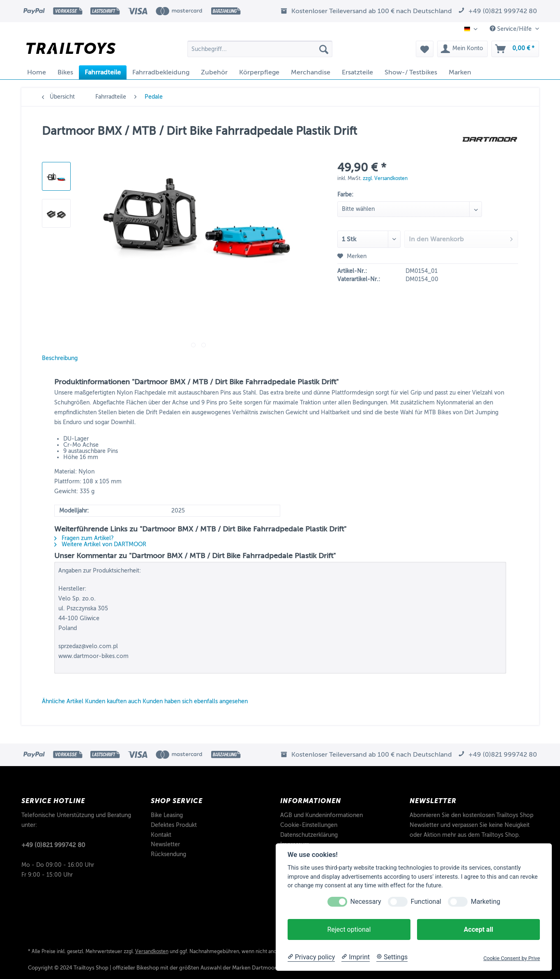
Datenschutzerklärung (309, 835)
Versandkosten (152, 951)
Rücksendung (168, 854)
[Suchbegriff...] (260, 49)
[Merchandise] (311, 72)
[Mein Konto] (462, 49)
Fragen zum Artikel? (84, 538)
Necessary (366, 902)
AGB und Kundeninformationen (321, 815)
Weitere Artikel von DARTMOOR (100, 544)
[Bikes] (65, 72)
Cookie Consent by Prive (512, 958)
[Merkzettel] (425, 49)
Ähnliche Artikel (63, 701)
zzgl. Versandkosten (385, 178)
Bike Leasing (167, 815)
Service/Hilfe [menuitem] (512, 29)
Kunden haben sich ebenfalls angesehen (195, 701)
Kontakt (161, 835)
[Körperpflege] (259, 72)
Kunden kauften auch (113, 701)
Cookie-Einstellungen (309, 825)
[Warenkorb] (515, 49)
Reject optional (349, 929)
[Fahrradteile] (103, 72)
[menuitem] (260, 52)
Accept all (478, 929)
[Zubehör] (214, 72)
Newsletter (165, 844)
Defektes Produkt (174, 825)
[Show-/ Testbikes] (411, 72)
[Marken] (460, 72)
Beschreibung (60, 358)
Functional (426, 902)
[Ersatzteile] (357, 72)
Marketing (485, 902)
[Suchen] (324, 49)
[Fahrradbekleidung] (161, 72)
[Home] (37, 72)
